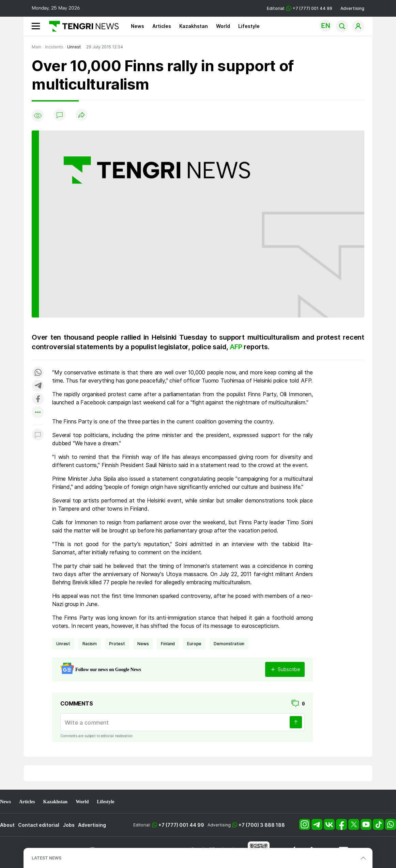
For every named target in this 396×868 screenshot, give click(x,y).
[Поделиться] (81, 115)
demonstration (229, 644)
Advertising (352, 8)
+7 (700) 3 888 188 (262, 825)
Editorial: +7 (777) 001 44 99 (300, 8)
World (223, 26)
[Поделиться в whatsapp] (38, 373)
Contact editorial (39, 825)
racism (90, 644)
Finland (168, 644)
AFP (237, 347)
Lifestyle (249, 26)
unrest (63, 644)
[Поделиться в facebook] (38, 399)
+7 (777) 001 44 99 (181, 825)
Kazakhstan (194, 26)
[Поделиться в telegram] (38, 386)
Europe (194, 644)
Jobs (69, 825)
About (7, 825)
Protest (117, 644)
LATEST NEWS (47, 858)
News (138, 26)
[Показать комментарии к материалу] (38, 435)
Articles (162, 26)
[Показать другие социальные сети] (38, 413)
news (143, 644)
